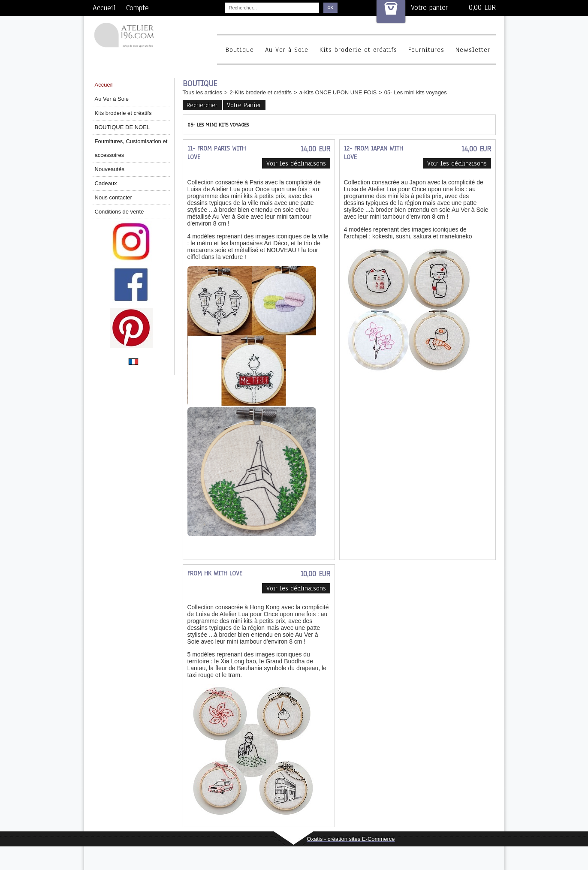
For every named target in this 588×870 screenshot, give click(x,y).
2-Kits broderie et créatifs (261, 92)
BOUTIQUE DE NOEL (122, 127)
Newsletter (473, 50)
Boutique (240, 50)
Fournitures (426, 50)
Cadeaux (106, 183)
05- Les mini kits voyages (416, 92)
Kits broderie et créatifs (358, 50)
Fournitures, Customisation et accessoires (131, 148)
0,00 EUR (482, 8)
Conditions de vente (119, 212)
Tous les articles (202, 92)
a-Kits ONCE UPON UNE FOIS (338, 92)
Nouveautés (110, 169)
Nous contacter (113, 197)
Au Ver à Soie (287, 50)
